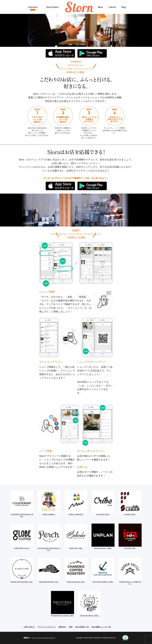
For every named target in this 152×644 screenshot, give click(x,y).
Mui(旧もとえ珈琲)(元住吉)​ (76, 502)
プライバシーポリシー (47, 627)
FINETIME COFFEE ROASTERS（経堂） (22, 570)
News (100, 7)
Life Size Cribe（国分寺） (103, 502)
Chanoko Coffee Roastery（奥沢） (76, 570)
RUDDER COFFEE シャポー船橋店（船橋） (130, 571)
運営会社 (62, 627)
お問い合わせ (29, 627)
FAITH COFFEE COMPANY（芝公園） (103, 570)
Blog (123, 7)
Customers (33, 7)
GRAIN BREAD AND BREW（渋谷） (49, 570)
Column (112, 7)
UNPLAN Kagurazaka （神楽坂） (103, 536)
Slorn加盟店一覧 (82, 627)
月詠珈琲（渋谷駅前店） (49, 502)
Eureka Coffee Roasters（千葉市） (89, 604)
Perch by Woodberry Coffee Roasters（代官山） (49, 537)
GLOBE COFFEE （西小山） (22, 536)
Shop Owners (52, 7)
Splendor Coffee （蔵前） (76, 536)
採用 (71, 627)
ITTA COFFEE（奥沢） (130, 536)
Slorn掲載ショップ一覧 (101, 627)
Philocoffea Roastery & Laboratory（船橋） (63, 604)
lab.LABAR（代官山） (130, 502)
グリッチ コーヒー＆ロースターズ (43, 638)
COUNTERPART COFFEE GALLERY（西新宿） (22, 503)
